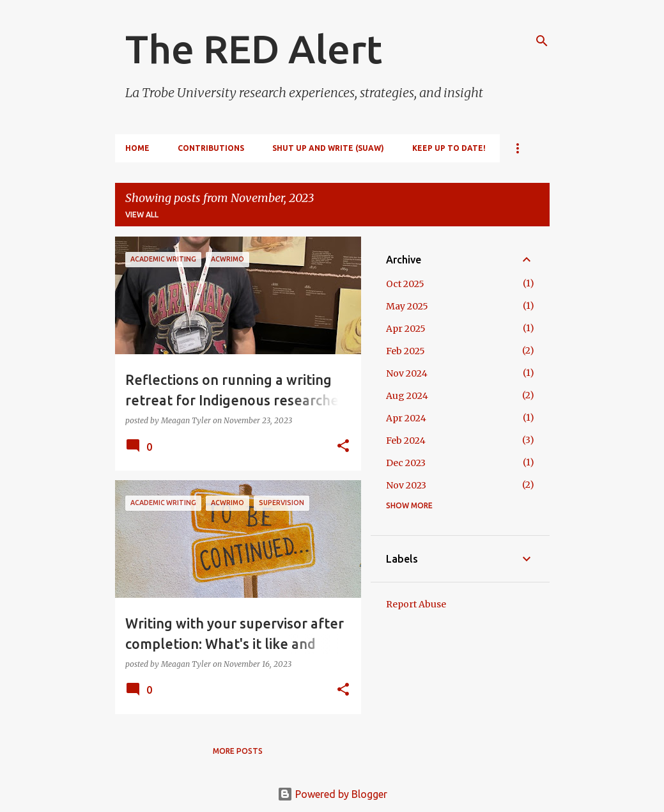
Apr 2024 (406, 418)
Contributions (211, 148)
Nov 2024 (407, 373)
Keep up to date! (449, 148)
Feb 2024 (406, 441)
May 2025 (407, 306)
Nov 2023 (406, 485)
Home (137, 148)
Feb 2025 (405, 351)
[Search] (542, 41)
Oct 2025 (405, 284)
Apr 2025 (406, 329)
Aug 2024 (407, 396)
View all (142, 215)
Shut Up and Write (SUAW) (328, 148)
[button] (343, 447)
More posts (238, 751)
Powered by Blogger (332, 794)
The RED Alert (254, 49)
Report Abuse (416, 604)
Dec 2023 (406, 463)
